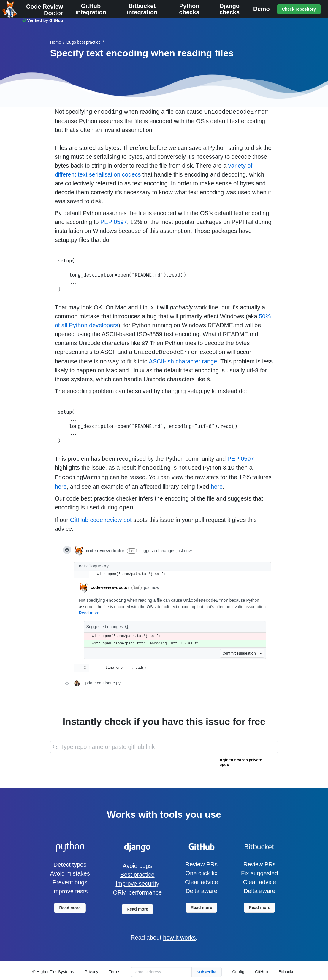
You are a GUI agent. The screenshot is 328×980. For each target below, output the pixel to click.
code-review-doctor (110, 587)
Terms (115, 972)
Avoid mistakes (70, 873)
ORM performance (138, 892)
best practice (84, 42)
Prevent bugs (70, 882)
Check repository (299, 9)
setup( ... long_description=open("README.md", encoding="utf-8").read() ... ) (164, 426)
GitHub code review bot (101, 520)
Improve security (137, 884)
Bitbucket (287, 972)
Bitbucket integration (142, 9)
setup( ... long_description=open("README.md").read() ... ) (164, 275)
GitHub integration (91, 9)
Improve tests (70, 891)
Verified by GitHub (45, 20)
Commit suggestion (242, 653)
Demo (262, 9)
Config (238, 972)
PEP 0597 (114, 222)
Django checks (229, 9)
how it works (179, 938)
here (61, 487)
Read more (89, 613)
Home (56, 42)
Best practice (137, 875)
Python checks (189, 9)
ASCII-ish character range (183, 361)
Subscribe (207, 972)
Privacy (91, 972)
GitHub (262, 972)
